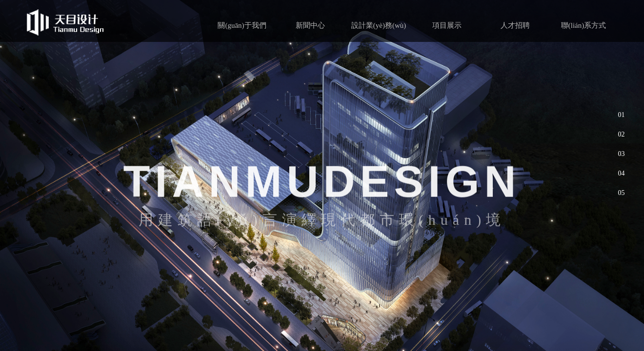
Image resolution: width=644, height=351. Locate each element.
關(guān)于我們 (242, 25)
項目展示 (447, 25)
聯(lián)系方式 (584, 25)
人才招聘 (515, 25)
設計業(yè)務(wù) (379, 25)
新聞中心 (310, 25)
